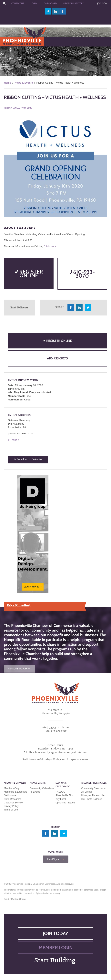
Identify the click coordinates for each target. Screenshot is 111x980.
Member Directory (74, 3)
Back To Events (19, 307)
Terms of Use (11, 810)
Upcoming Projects (65, 803)
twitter (48, 11)
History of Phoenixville (93, 795)
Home (7, 83)
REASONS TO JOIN (19, 669)
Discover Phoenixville (94, 783)
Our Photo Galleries (92, 799)
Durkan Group (18, 899)
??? (4, 3)
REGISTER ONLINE (29, 273)
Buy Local (61, 799)
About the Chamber (15, 783)
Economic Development (63, 785)
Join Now (102, 3)
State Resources (13, 799)
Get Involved (10, 795)
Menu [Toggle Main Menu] (10, 42)
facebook (63, 11)
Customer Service (13, 803)
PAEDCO (60, 792)
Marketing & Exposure (15, 792)
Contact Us (18, 3)
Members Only (12, 788)
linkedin (55, 11)
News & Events (24, 83)
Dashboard (50, 3)
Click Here (50, 246)
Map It (15, 440)
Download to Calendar (28, 460)
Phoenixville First (64, 795)
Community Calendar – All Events (42, 790)
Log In (34, 3)
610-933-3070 (82, 274)
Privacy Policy (11, 806)
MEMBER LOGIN (56, 948)
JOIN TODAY (55, 933)
